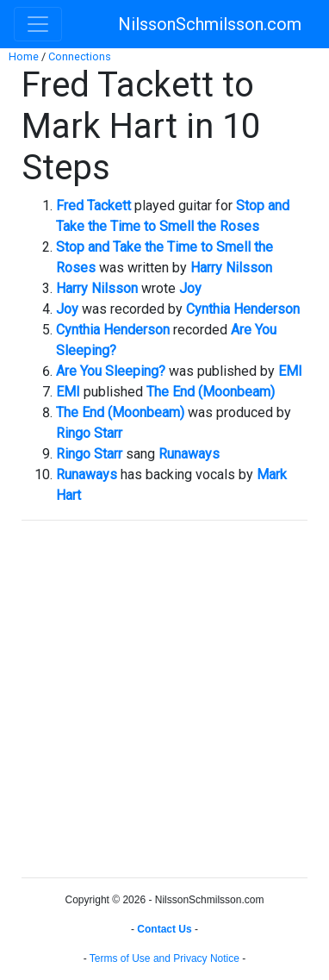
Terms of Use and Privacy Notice (164, 958)
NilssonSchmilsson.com (210, 24)
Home (24, 56)
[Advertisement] (164, 699)
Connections (80, 56)
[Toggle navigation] (38, 24)
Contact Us (164, 929)
